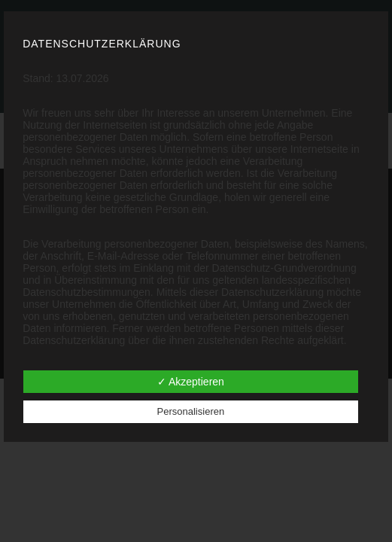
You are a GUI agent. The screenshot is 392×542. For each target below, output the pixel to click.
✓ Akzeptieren (191, 382)
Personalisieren (191, 411)
